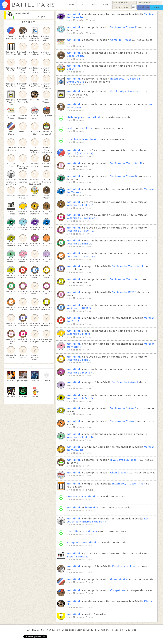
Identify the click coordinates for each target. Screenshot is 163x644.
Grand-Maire (119, 579)
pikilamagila (74, 117)
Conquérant (118, 590)
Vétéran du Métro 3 (123, 408)
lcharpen (72, 543)
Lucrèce (72, 497)
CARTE (71, 5)
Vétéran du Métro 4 (80, 373)
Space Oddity (75, 56)
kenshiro (73, 139)
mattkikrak (22, 13)
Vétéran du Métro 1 (79, 334)
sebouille (72, 532)
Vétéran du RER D (79, 244)
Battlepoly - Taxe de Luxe (128, 91)
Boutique (131, 630)
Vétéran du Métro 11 (80, 205)
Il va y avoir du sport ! (125, 460)
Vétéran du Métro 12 (124, 176)
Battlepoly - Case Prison (129, 484)
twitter (157, 7)
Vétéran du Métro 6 (80, 437)
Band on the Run (124, 566)
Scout (70, 69)
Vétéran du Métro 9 (80, 398)
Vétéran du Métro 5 (123, 421)
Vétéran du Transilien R (126, 163)
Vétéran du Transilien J (126, 279)
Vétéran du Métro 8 (125, 382)
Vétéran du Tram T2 (80, 231)
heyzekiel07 (93, 508)
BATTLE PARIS (33, 5)
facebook (144, 7)
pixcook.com (76, 630)
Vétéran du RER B (79, 308)
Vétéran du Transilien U (82, 218)
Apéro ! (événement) (80, 153)
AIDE (106, 5)
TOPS (94, 5)
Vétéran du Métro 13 (124, 27)
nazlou (71, 128)
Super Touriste (77, 557)
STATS (82, 5)
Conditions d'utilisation (110, 630)
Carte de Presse (121, 40)
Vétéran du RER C (79, 360)
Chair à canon (119, 473)
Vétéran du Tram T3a (81, 257)
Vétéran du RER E (124, 292)
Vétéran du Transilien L (128, 266)
